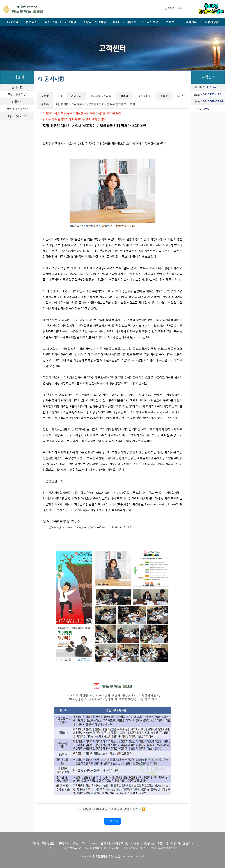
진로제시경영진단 (17, 109)
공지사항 (17, 87)
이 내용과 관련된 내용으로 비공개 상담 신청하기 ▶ (112, 809)
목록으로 (112, 821)
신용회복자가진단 (17, 116)
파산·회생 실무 (17, 94)
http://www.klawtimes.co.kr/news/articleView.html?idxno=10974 (88, 527)
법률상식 (17, 102)
